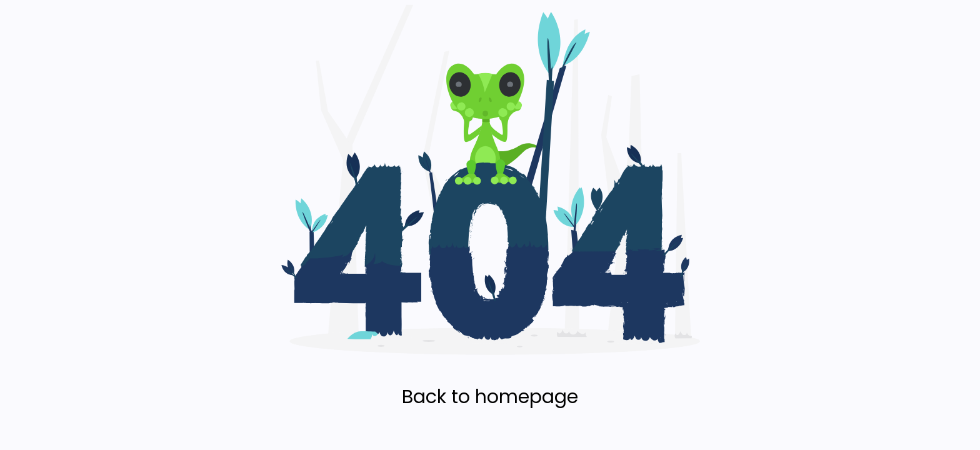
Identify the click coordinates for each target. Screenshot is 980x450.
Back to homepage (490, 397)
